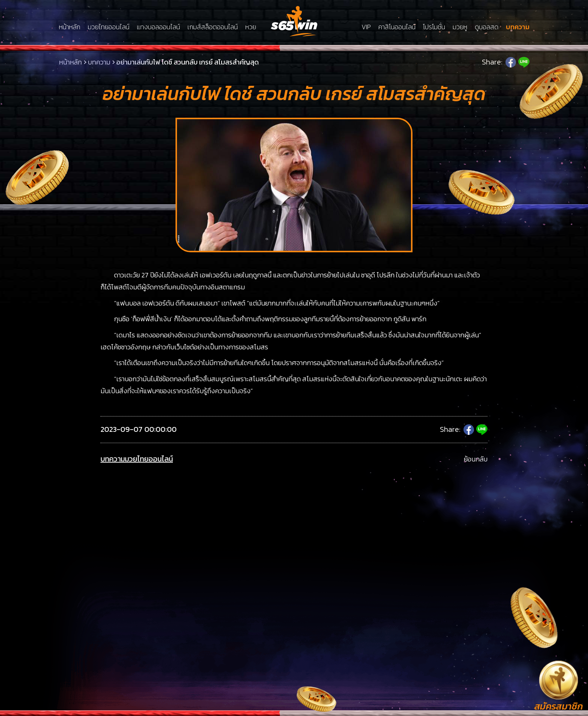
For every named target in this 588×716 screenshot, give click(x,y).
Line (524, 62)
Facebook (511, 62)
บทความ (518, 27)
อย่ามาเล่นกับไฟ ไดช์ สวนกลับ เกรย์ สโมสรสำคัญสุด (187, 62)
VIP (366, 27)
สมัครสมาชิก (558, 706)
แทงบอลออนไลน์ (158, 27)
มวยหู (460, 27)
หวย (251, 27)
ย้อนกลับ (476, 459)
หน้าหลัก (70, 27)
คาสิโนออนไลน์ (397, 27)
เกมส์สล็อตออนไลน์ (213, 27)
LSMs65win (294, 21)
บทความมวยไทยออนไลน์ (137, 459)
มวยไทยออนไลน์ (109, 27)
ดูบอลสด (487, 27)
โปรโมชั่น (434, 27)
